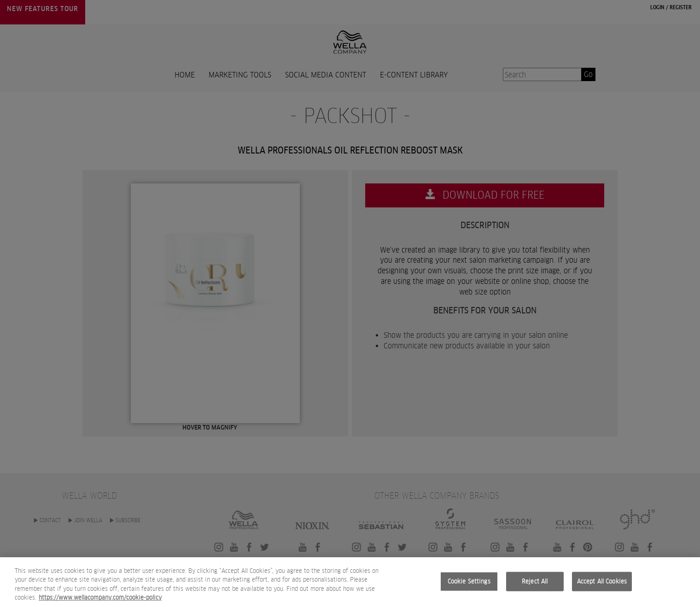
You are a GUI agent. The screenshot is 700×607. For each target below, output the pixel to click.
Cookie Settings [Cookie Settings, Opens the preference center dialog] (469, 581)
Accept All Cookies (602, 581)
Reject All (535, 581)
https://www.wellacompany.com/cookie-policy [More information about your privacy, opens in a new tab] (100, 598)
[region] (350, 582)
